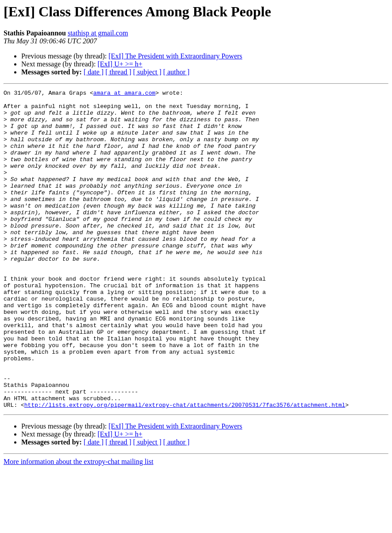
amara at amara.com (124, 94)
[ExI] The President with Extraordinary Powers (175, 56)
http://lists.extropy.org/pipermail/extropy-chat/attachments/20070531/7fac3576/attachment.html (185, 468)
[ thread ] (118, 72)
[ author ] (177, 72)
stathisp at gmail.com (98, 33)
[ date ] (94, 72)
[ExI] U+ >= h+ (120, 64)
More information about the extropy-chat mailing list (79, 525)
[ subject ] (147, 72)
